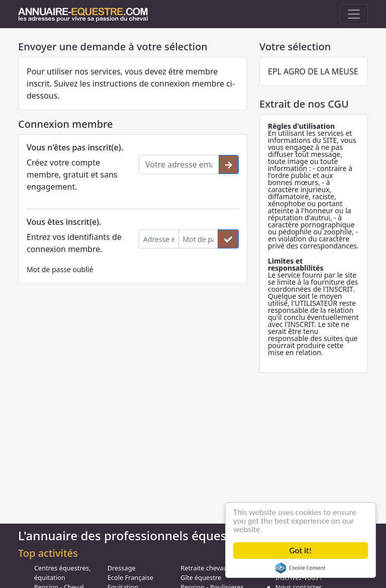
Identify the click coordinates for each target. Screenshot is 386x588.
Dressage (122, 568)
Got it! (301, 551)
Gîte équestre (201, 577)
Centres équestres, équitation (62, 573)
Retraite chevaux (206, 568)
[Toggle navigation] (354, 14)
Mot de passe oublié (60, 269)
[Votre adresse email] (179, 164)
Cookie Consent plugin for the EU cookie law (301, 568)
